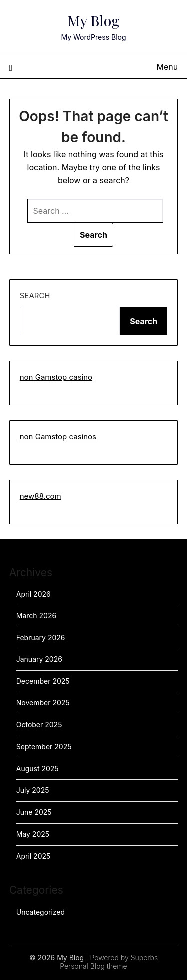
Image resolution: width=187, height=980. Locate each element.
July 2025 (33, 790)
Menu (167, 67)
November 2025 (43, 703)
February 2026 (41, 637)
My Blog (94, 20)
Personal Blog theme (93, 966)
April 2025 (34, 856)
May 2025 (33, 834)
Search (35, 295)
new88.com (41, 496)
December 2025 (43, 681)
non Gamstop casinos (58, 437)
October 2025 (39, 725)
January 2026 (39, 659)
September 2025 (44, 747)
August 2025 (38, 769)
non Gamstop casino (56, 377)
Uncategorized (41, 912)
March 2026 (36, 615)
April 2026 (34, 594)
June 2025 (34, 812)
